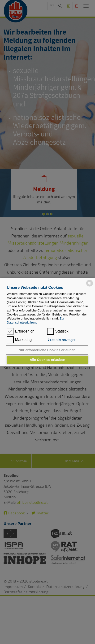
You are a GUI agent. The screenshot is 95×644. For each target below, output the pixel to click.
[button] (62, 340)
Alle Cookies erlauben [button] (47, 360)
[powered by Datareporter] (90, 286)
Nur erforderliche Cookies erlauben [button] (47, 350)
